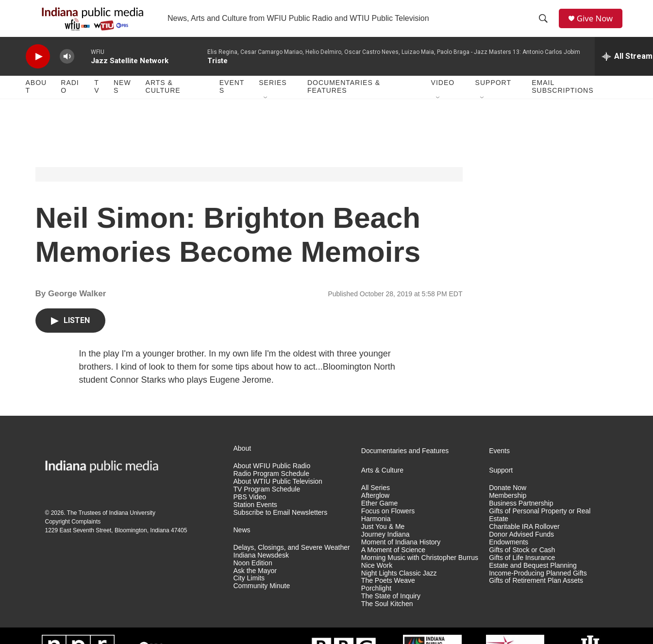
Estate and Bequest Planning (533, 580)
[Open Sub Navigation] (266, 113)
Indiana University (132, 527)
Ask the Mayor (255, 585)
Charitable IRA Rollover (524, 541)
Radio (70, 101)
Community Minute (262, 601)
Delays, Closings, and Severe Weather (292, 562)
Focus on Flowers (388, 525)
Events (232, 101)
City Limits (249, 593)
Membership (508, 510)
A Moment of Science (393, 564)
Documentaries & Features (344, 101)
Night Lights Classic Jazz (399, 587)
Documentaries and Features (405, 466)
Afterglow (375, 510)
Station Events (255, 519)
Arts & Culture (163, 101)
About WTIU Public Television (278, 496)
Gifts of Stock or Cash (522, 564)
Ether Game (379, 517)
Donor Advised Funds (521, 549)
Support (493, 97)
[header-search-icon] (545, 26)
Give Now (598, 25)
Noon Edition (253, 577)
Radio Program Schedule (271, 488)
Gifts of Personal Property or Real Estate (540, 529)
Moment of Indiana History (401, 556)
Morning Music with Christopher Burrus (420, 572)
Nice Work (377, 580)
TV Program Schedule (267, 503)
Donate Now (508, 502)
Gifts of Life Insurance (522, 572)
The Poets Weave (388, 595)
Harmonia (376, 533)
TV (97, 101)
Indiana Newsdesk (261, 569)
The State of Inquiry (391, 611)
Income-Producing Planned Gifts (538, 587)
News (122, 101)
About (36, 101)
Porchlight (376, 603)
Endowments (509, 556)
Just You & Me (383, 541)
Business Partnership (521, 517)
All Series (376, 502)
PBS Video (250, 511)
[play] (38, 71)
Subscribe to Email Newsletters (281, 527)
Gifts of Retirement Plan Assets (536, 595)
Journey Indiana (385, 549)
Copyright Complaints (73, 536)
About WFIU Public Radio (272, 481)
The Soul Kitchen (387, 619)
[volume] (67, 71)
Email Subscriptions (562, 101)
